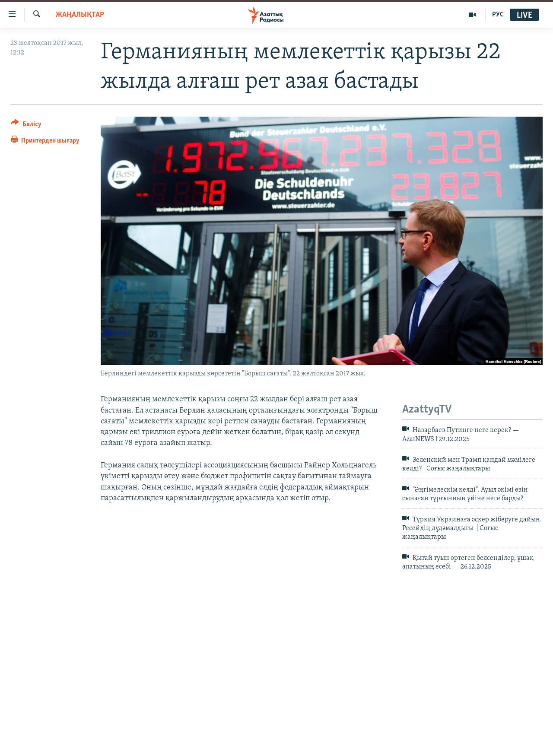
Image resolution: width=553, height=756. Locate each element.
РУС (498, 15)
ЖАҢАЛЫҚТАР (80, 15)
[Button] (26, 125)
